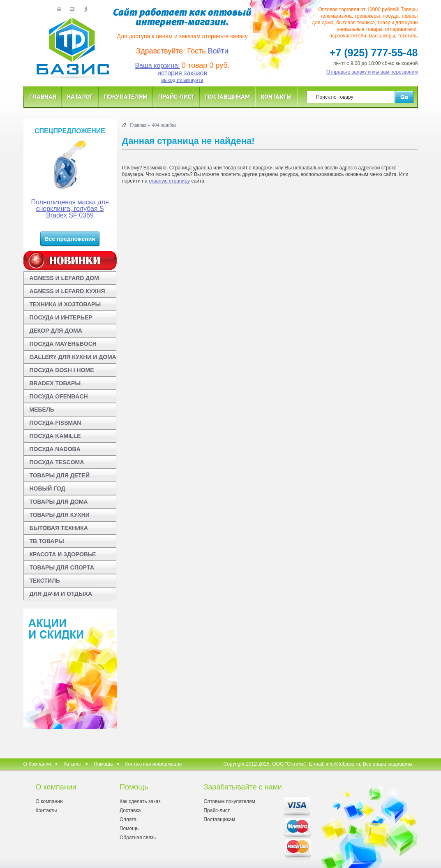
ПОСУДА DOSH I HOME (62, 370)
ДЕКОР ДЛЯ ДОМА (56, 331)
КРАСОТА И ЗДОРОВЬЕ (63, 554)
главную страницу (169, 181)
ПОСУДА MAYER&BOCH (63, 344)
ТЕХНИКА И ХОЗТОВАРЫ (65, 304)
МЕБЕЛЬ (42, 410)
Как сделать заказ (140, 801)
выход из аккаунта (182, 80)
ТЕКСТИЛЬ (45, 581)
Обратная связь (138, 838)
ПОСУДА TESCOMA (57, 462)
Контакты (276, 96)
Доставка (130, 810)
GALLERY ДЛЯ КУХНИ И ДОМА (73, 357)
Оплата (128, 819)
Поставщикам (227, 96)
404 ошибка (164, 125)
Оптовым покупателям (229, 801)
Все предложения (70, 239)
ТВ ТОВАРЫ (47, 541)
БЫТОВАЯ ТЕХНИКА (59, 528)
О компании (49, 801)
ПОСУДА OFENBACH (59, 396)
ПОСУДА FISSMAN (55, 423)
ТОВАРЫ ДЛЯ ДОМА (59, 502)
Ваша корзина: (157, 66)
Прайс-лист (176, 96)
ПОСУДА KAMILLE (55, 436)
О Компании (37, 764)
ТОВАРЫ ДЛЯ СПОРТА (62, 567)
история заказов (182, 73)
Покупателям (126, 96)
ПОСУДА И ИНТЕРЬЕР (61, 317)
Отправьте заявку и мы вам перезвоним (372, 72)
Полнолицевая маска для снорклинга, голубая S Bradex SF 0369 (70, 209)
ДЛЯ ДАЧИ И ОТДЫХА (61, 594)
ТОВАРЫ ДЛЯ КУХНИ (60, 515)
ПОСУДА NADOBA (55, 449)
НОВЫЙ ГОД (47, 488)
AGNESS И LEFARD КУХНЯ (67, 291)
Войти (218, 51)
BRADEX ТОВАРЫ (55, 383)
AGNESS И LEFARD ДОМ (64, 278)
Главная (43, 96)
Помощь (103, 764)
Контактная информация (153, 764)
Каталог (80, 96)
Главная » (140, 125)
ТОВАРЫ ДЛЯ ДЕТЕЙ (60, 475)
